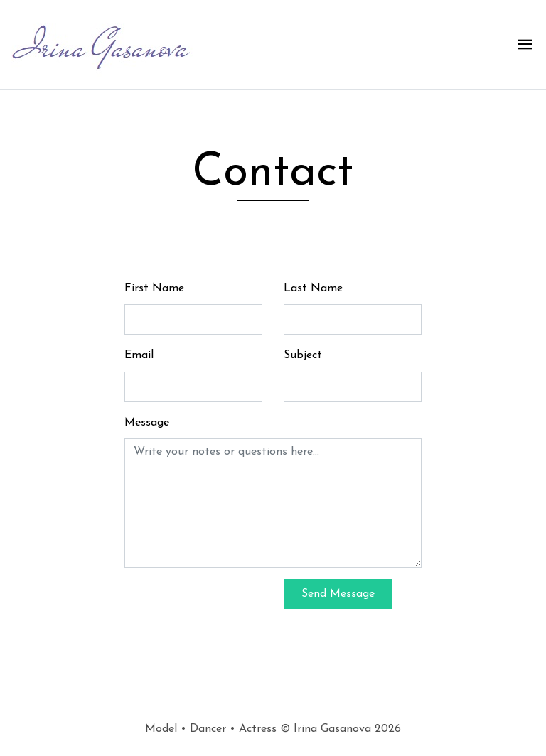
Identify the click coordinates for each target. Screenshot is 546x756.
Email (139, 355)
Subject (303, 355)
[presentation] (232, 607)
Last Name (313, 288)
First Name (154, 288)
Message (147, 423)
